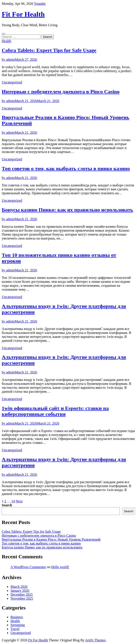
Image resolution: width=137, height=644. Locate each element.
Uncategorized (12, 82)
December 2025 (22, 595)
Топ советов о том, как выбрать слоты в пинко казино (66, 168)
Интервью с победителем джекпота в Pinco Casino (61, 92)
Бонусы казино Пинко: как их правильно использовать (67, 210)
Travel (15, 629)
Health (6, 41)
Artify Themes (95, 640)
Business (17, 617)
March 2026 (19, 587)
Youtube (40, 4)
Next (19, 501)
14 (13, 501)
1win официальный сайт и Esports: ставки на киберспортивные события (55, 411)
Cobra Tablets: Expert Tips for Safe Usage (49, 50)
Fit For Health (23, 14)
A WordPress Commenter (28, 567)
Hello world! (60, 567)
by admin (8, 60)
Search (7, 505)
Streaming (18, 625)
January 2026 (20, 591)
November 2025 (22, 598)
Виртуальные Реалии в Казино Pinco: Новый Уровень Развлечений (51, 539)
